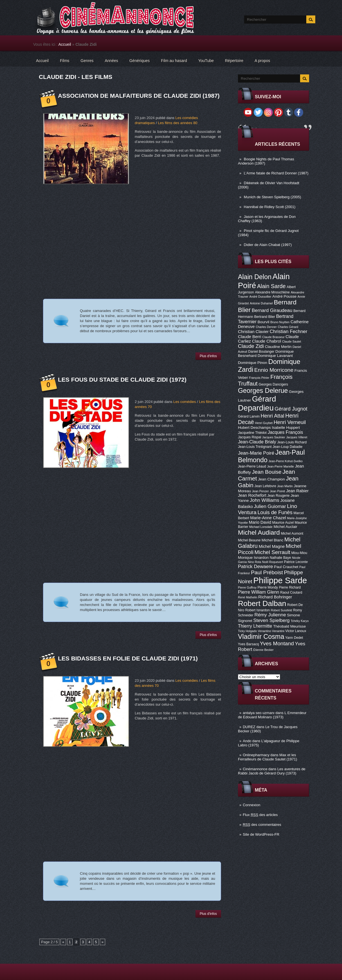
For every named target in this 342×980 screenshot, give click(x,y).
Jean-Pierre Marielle (281, 466)
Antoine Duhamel (261, 303)
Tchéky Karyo (300, 621)
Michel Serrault (272, 552)
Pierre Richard (290, 587)
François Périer (259, 378)
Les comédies (184, 402)
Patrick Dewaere (255, 567)
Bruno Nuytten (280, 322)
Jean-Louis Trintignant (255, 447)
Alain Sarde (271, 286)
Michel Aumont (292, 534)
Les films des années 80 (177, 123)
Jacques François (285, 432)
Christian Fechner (289, 331)
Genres (87, 61)
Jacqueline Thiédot (252, 433)
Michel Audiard (259, 532)
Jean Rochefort (252, 495)
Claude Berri (250, 337)
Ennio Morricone (274, 370)
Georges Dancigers (273, 384)
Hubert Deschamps (254, 428)
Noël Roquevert (273, 562)
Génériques (139, 61)
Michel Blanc (272, 540)
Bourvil (264, 322)
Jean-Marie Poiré (256, 453)
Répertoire (234, 61)
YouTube (206, 61)
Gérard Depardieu (257, 403)
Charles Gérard (288, 327)
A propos (262, 61)
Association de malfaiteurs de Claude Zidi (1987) (139, 96)
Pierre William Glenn (259, 592)
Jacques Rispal (249, 437)
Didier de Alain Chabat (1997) (268, 245)
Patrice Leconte (296, 562)
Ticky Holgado (247, 631)
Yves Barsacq (248, 644)
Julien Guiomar (270, 506)
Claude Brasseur (273, 337)
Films (65, 61)
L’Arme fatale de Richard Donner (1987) (276, 173)
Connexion (251, 805)
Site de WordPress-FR (261, 834)
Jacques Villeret (297, 437)
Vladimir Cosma (261, 637)
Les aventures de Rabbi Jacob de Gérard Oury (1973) (272, 771)
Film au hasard (174, 61)
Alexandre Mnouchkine (272, 292)
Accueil (65, 44)
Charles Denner (266, 327)
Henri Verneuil (290, 422)
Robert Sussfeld (282, 610)
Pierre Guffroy (247, 587)
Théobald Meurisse (289, 626)
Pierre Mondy (268, 587)
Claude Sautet (292, 341)
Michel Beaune (249, 540)
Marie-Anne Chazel (268, 518)
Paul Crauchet (286, 567)
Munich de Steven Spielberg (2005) (273, 197)
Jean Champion (271, 479)
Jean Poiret (277, 491)
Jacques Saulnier (274, 437)
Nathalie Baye (280, 558)
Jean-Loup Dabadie (287, 447)
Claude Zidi (251, 346)
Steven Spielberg (272, 620)
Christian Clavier (253, 332)
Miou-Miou (299, 553)
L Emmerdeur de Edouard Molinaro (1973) (272, 715)
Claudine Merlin (278, 347)
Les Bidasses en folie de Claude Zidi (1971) (128, 658)
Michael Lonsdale (261, 527)
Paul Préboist (267, 572)
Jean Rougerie (279, 496)
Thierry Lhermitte (255, 626)
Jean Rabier (297, 491)
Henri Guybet (264, 423)
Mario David (260, 522)
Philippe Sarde (280, 580)
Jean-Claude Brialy (257, 442)
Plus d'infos (208, 356)
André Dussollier (260, 297)
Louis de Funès (275, 512)
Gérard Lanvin (249, 416)
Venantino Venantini (271, 631)
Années (112, 61)
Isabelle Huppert (286, 428)
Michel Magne (272, 546)
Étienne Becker (264, 650)
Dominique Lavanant (275, 356)
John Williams (265, 500)
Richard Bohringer (275, 597)
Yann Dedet (294, 638)
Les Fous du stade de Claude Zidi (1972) (122, 380)
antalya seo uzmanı (259, 713)
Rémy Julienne (270, 615)
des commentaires (262, 825)
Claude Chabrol (266, 341)
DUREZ (249, 727)
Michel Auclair (285, 527)
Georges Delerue (263, 391)
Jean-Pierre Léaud (252, 466)
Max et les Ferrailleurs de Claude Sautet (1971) (267, 757)
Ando (247, 741)
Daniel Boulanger (261, 352)
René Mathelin (248, 597)
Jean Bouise (267, 472)
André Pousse (284, 296)
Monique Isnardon (253, 558)
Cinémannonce (255, 769)
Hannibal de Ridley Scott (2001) (270, 207)
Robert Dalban (262, 603)
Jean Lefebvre (265, 486)
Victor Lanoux (296, 631)
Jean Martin (285, 486)
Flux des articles (260, 815)
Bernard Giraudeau (272, 310)
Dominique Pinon (253, 363)
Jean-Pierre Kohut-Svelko (286, 461)
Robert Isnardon (257, 610)
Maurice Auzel (283, 523)
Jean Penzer (260, 491)
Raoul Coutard (291, 592)
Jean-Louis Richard (292, 442)
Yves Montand (277, 643)
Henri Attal (273, 416)
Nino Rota (254, 562)
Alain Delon (255, 277)
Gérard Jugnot (291, 409)
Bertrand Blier (265, 317)
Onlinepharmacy (256, 755)
